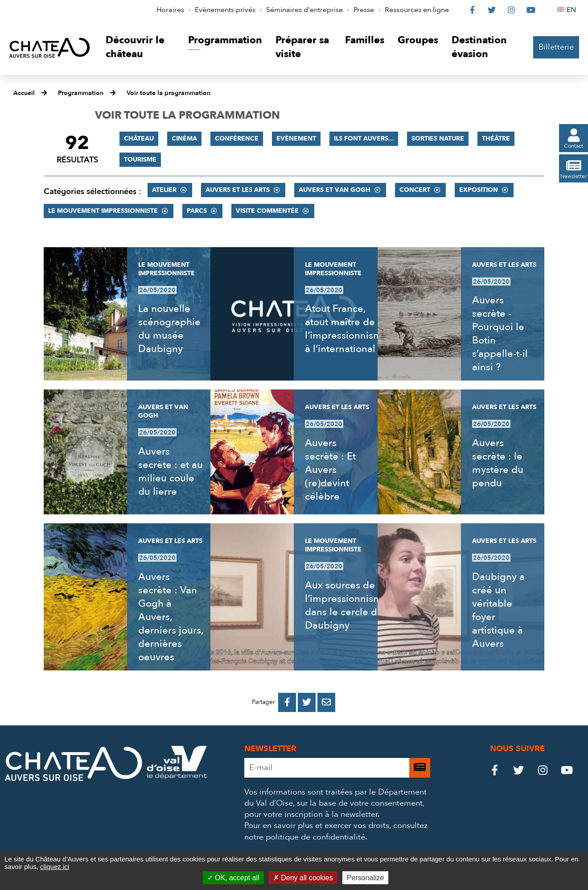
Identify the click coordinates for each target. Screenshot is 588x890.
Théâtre (496, 139)
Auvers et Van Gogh (335, 190)
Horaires (170, 10)
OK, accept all (233, 878)
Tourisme (140, 159)
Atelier (164, 190)
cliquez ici (55, 867)
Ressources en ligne (417, 10)
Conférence (237, 139)
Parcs (197, 211)
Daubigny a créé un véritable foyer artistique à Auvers (498, 610)
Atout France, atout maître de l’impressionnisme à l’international (346, 329)
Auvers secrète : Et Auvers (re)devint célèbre (330, 470)
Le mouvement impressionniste (103, 211)
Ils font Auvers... (364, 139)
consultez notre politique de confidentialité (336, 831)
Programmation (81, 93)
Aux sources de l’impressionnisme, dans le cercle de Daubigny (347, 605)
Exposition (479, 190)
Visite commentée (267, 211)
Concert (415, 190)
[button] (140, 48)
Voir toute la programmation (169, 93)
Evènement (296, 139)
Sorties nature (438, 139)
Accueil (24, 93)
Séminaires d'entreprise (304, 10)
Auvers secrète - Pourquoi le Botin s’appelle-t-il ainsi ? (500, 334)
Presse (364, 10)
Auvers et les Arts (238, 190)
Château (139, 139)
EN (573, 10)
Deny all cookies (303, 878)
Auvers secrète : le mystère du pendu (498, 463)
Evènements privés (225, 10)
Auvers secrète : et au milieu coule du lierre (171, 472)
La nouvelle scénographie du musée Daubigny (169, 329)
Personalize (366, 878)
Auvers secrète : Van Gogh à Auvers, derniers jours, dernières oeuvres (171, 617)
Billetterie (556, 47)
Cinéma (184, 139)
